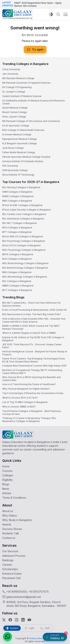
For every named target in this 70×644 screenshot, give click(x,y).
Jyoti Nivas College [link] (13, 148)
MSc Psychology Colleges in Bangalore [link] (24, 250)
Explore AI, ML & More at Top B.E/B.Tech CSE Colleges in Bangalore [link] (33, 339)
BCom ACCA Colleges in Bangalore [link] (21, 245)
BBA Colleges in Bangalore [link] (17, 272)
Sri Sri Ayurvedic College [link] (16, 126)
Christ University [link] (11, 69)
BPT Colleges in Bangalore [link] (17, 232)
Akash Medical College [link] (15, 108)
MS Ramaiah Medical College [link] (18, 78)
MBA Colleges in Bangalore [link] (17, 201)
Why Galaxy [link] (10, 515)
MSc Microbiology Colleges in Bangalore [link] (25, 277)
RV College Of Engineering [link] (17, 87)
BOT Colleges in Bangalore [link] (17, 290)
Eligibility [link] (7, 480)
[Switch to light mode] (51, 14)
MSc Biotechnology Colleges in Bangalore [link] (25, 263)
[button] (7, 637)
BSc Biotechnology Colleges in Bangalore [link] (25, 268)
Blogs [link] (6, 484)
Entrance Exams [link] (12, 574)
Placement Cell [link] (11, 578)
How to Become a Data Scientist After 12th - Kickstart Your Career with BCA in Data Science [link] (34, 320)
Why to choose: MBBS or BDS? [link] (19, 407)
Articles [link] (7, 493)
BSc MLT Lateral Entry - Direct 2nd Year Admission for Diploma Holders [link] (31, 304)
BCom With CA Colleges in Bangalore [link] (23, 236)
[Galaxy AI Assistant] (55, 637)
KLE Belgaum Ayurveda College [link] (20, 143)
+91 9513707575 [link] (39, 592)
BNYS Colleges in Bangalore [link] (18, 254)
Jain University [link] (10, 74)
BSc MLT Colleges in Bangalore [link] (20, 223)
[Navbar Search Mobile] (58, 14)
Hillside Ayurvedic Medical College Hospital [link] (26, 157)
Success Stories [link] (12, 529)
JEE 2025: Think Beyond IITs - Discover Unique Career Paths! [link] (32, 346)
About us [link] (8, 511)
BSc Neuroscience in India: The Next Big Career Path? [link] (32, 314)
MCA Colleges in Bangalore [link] (17, 228)
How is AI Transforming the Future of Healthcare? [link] (29, 384)
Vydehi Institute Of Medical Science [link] (22, 96)
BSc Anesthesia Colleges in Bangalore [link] (23, 219)
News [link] (6, 489)
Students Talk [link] (11, 533)
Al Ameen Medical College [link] (17, 134)
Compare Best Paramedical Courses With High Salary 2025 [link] (34, 366)
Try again (35, 50)
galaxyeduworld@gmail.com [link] (24, 597)
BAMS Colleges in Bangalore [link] (18, 196)
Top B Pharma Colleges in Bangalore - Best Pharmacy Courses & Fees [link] (32, 413)
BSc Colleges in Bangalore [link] (17, 281)
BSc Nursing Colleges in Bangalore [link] (21, 187)
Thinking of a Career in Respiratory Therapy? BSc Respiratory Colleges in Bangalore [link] (29, 420)
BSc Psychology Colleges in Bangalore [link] (24, 241)
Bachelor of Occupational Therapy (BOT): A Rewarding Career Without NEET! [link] (32, 372)
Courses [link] (7, 471)
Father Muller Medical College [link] (19, 152)
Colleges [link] (8, 475)
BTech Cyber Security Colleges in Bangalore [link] (27, 210)
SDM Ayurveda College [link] (15, 170)
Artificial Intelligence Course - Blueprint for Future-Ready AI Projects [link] (35, 353)
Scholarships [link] (10, 569)
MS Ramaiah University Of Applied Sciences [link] (26, 83)
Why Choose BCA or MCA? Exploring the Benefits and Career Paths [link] (31, 379)
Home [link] (6, 466)
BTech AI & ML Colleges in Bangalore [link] (22, 205)
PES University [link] (10, 166)
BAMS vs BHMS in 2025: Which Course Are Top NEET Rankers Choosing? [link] (31, 327)
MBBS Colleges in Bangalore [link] (18, 286)
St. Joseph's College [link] (14, 92)
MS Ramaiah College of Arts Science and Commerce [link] (31, 121)
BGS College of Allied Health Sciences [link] (23, 130)
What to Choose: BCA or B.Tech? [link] (20, 398)
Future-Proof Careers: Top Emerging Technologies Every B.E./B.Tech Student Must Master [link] (34, 360)
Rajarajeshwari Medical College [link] (20, 139)
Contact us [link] (9, 538)
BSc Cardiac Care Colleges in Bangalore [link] (24, 214)
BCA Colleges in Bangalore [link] (17, 259)
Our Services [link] (10, 551)
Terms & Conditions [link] (14, 498)
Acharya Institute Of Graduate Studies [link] (23, 161)
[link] (18, 14)
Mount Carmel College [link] (15, 112)
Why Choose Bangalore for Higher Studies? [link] (26, 389)
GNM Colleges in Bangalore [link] (17, 192)
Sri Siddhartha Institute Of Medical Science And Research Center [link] (34, 102)
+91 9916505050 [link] (17, 592)
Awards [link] (7, 524)
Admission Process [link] (14, 556)
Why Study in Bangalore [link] (17, 520)
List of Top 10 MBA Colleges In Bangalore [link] (25, 402)
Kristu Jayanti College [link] (14, 117)
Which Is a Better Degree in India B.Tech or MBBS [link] (29, 333)
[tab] (12, 628)
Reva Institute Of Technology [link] (18, 175)
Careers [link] (7, 565)
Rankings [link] (8, 560)
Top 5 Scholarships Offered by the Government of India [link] (33, 393)
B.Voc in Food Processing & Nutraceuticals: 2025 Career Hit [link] (34, 310)
